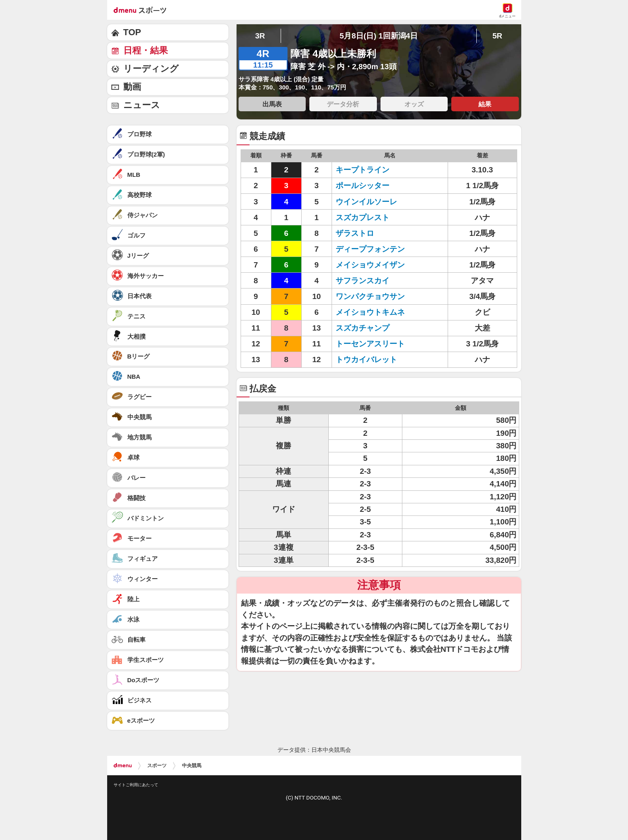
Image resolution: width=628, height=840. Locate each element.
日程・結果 (146, 50)
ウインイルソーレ (366, 202)
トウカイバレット (366, 360)
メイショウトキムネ (370, 312)
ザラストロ (355, 233)
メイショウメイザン (370, 265)
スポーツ (157, 766)
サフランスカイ (363, 281)
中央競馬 (192, 766)
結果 (485, 104)
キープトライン (363, 170)
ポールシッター (363, 186)
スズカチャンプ (363, 328)
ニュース (142, 105)
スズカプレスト (363, 217)
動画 (132, 87)
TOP (132, 32)
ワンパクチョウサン (370, 296)
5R (497, 36)
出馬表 (272, 104)
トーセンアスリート (370, 344)
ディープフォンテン (370, 249)
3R (260, 36)
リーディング (151, 69)
